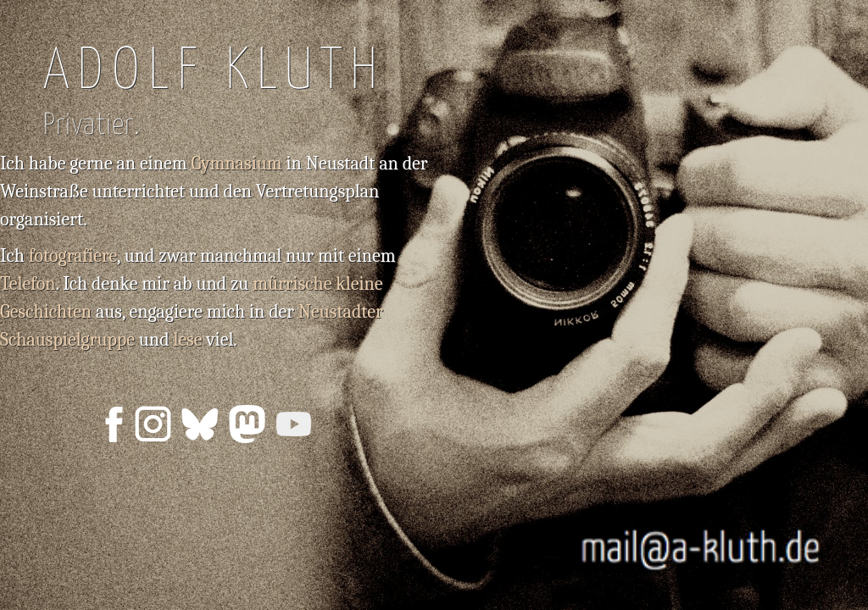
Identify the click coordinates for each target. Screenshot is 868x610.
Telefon (28, 284)
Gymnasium (236, 164)
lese (187, 340)
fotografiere (73, 256)
